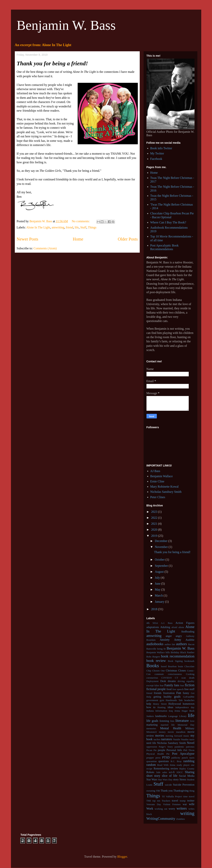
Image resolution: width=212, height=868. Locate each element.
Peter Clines (158, 497)
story (176, 779)
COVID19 (166, 678)
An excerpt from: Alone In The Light (43, 45)
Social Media (187, 776)
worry (172, 809)
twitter (191, 801)
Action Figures (185, 623)
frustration (169, 693)
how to (151, 707)
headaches (189, 700)
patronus (190, 747)
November (162, 547)
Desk (163, 681)
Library (183, 716)
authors (182, 644)
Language (173, 716)
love (192, 721)
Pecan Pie (152, 750)
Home (78, 239)
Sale (158, 772)
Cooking (190, 674)
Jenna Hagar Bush (185, 711)
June (158, 584)
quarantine (152, 761)
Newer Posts (28, 239)
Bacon (191, 644)
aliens (181, 627)
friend (69, 227)
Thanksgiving (181, 791)
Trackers (166, 801)
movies (160, 736)
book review (156, 661)
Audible (190, 640)
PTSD (166, 757)
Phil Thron (189, 750)
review (174, 768)
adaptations (153, 627)
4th (148, 623)
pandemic (179, 747)
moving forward (174, 736)
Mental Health (171, 728)
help (149, 704)
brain (180, 666)
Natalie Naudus (181, 739)
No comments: (81, 221)
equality (190, 681)
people (161, 750)
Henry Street (160, 704)
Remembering (161, 768)
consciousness (175, 674)
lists (172, 721)
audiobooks (155, 644)
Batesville (151, 649)
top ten (156, 801)
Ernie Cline (157, 481)
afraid (174, 627)
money (162, 732)
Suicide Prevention (184, 785)
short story (153, 776)
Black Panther (187, 652)
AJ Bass (155, 471)
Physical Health (155, 754)
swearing (151, 791)
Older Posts (128, 239)
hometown (189, 704)
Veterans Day (154, 804)
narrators (167, 739)
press (158, 758)
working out (161, 809)
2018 (155, 609)
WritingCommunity (161, 819)
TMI (149, 801)
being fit (162, 649)
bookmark (190, 661)
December (161, 541)
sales (165, 772)
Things (92, 227)
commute (159, 674)
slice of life (170, 776)
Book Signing (175, 661)
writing (187, 813)
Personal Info (174, 750)
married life (168, 725)
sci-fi (172, 772)
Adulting (165, 627)
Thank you (167, 791)
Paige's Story (166, 747)
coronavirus (152, 678)
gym (162, 700)
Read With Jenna (166, 765)
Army (177, 640)
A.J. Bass (167, 623)
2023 (155, 512)
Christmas (171, 671)
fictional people (156, 689)
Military (190, 728)
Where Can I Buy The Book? (168, 222)
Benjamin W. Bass (66, 25)
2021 (155, 524)
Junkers (150, 716)
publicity (176, 758)
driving (181, 681)
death (192, 678)
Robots (150, 772)
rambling (189, 761)
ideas (170, 707)
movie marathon (177, 732)
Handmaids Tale (174, 700)
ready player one (186, 765)
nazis (192, 739)
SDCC (180, 772)
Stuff (83, 227)
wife (192, 804)
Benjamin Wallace (162, 476)
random (151, 765)
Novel (191, 743)
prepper (150, 758)
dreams (172, 681)
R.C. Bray (176, 761)
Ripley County (187, 769)
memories (151, 729)
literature (182, 721)
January (160, 602)
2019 (155, 536)
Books (153, 666)
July (158, 578)
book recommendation (178, 656)
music (186, 736)
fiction (190, 685)
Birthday (175, 652)
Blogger (122, 857)
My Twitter (157, 153)
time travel (189, 797)
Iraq (171, 711)
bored (164, 666)
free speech (178, 689)
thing (192, 791)
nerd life (151, 743)
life (77, 227)
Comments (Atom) (45, 248)
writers (182, 808)
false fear (159, 685)
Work (150, 809)
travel (175, 801)
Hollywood (175, 704)
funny (186, 693)
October (160, 560)
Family (169, 685)
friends (158, 693)
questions (164, 761)
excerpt (150, 685)
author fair (170, 644)
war (185, 804)
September (162, 566)
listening (164, 721)
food (169, 689)
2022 (155, 518)
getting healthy (163, 697)
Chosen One (158, 671)
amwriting (58, 227)
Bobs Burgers (153, 657)
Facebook (156, 159)
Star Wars (152, 779)
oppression (152, 747)
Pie (168, 754)
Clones (182, 671)
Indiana (150, 711)
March (159, 595)
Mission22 (152, 732)
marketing (152, 725)
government (152, 700)
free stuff (189, 689)
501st (155, 623)
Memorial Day (186, 725)
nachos (157, 739)
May (158, 590)
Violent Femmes (172, 804)
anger (169, 636)
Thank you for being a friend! (52, 63)
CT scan (180, 678)
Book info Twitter (161, 148)
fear (182, 685)
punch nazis (188, 758)
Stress (183, 779)
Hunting (161, 707)
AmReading (188, 631)
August (160, 572)
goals (177, 697)
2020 (155, 530)
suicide (168, 785)
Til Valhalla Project (172, 797)
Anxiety (165, 640)
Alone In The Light (38, 227)
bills (168, 652)
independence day (185, 707)
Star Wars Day (165, 780)
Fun (179, 693)
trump (183, 801)
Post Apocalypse (183, 754)
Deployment (153, 681)
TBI (158, 791)
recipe (149, 769)
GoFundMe (189, 697)
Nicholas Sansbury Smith (166, 492)
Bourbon (172, 666)
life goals (152, 721)
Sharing (190, 772)
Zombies (181, 819)
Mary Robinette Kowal (165, 487)
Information (161, 711)
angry (179, 636)
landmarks (161, 716)
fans (177, 685)
